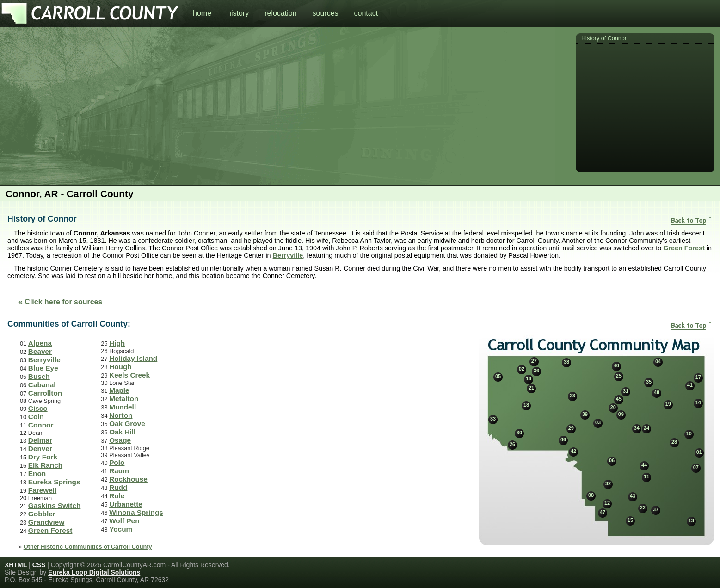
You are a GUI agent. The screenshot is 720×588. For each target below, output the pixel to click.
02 (522, 369)
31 (626, 391)
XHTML (16, 565)
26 (512, 444)
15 (630, 520)
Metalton (124, 399)
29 (571, 428)
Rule (117, 496)
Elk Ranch (45, 465)
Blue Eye (43, 368)
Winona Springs (136, 512)
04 (658, 361)
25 (619, 376)
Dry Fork (43, 457)
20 (613, 407)
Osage (120, 440)
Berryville (288, 255)
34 (637, 428)
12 (607, 503)
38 (566, 362)
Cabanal (42, 385)
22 (643, 508)
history (238, 13)
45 (619, 399)
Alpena (40, 343)
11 (646, 477)
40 (616, 365)
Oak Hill (122, 432)
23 (572, 396)
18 (526, 405)
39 (585, 414)
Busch (39, 376)
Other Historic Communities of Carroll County (88, 547)
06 (612, 460)
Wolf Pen (124, 521)
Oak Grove (127, 424)
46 (563, 439)
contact (366, 13)
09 (621, 414)
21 (531, 388)
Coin (36, 417)
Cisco (38, 408)
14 (698, 402)
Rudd (118, 487)
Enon (37, 473)
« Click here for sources (60, 302)
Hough (120, 367)
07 (696, 467)
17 (698, 377)
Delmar (40, 440)
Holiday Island (133, 358)
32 (608, 483)
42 (573, 451)
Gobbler (42, 514)
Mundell (123, 407)
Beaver (40, 351)
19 (668, 404)
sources (326, 13)
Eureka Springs (54, 482)
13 (691, 520)
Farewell (42, 490)
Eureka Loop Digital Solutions (94, 572)
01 (699, 452)
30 (519, 433)
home (202, 13)
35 (649, 382)
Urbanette (126, 504)
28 (674, 442)
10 (689, 433)
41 (690, 385)
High (117, 343)
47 (603, 512)
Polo (117, 462)
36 (536, 371)
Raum (119, 471)
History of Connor (604, 38)
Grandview (46, 522)
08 (591, 495)
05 (498, 376)
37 (656, 509)
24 (646, 428)
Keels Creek (129, 375)
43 (633, 496)
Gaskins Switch (55, 505)
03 (598, 422)
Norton (121, 415)
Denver (40, 449)
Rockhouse (128, 479)
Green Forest (684, 248)
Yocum (121, 529)
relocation (280, 13)
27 (534, 361)
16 (529, 378)
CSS (39, 565)
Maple (119, 390)
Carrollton (45, 393)
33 (493, 419)
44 (644, 465)
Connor (41, 425)
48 (657, 392)
